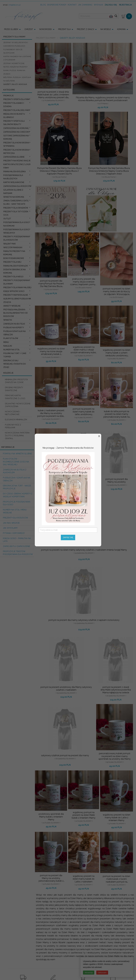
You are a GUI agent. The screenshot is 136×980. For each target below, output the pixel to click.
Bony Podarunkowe (14, 258)
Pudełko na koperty (14, 328)
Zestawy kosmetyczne (14, 63)
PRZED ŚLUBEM (11, 29)
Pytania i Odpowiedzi (14, 533)
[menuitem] (13, 29)
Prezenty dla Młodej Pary (17, 110)
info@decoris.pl (14, 5)
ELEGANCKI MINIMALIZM (16, 420)
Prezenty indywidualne (16, 295)
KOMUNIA (121, 29)
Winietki (8, 320)
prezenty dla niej (12, 262)
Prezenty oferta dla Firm (16, 99)
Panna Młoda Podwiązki (16, 266)
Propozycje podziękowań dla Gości (17, 503)
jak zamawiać (85, 5)
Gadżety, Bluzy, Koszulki (15, 84)
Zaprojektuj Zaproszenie (16, 546)
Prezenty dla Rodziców (15, 518)
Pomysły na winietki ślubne (17, 454)
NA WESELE (106, 29)
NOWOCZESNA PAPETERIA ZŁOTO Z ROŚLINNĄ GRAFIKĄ (17, 436)
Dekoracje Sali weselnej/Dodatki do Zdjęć (15, 364)
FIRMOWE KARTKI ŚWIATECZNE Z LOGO (15, 397)
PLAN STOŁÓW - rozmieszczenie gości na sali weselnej (16, 462)
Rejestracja (125, 5)
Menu (6, 342)
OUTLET (7, 219)
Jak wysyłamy (10, 528)
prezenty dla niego (13, 277)
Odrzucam (102, 973)
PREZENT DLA (64, 29)
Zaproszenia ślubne (14, 157)
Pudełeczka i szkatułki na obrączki (17, 479)
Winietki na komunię (14, 197)
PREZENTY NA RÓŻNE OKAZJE (17, 161)
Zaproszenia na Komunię (16, 128)
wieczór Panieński (13, 247)
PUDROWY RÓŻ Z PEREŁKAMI (13, 426)
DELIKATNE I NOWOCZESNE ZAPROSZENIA (18, 405)
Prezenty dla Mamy (46, 38)
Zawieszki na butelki (14, 324)
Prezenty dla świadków (16, 208)
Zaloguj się (111, 5)
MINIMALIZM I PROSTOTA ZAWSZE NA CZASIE (16, 381)
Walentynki (9, 244)
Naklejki (8, 346)
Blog (43, 5)
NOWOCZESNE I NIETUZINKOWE (12, 413)
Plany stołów (11, 338)
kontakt (72, 5)
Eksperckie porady (57, 5)
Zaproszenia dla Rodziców (17, 186)
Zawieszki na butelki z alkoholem (15, 471)
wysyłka (98, 5)
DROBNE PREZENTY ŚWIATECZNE (14, 389)
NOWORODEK (46, 29)
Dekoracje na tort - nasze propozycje (17, 487)
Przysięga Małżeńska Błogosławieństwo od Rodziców (15, 313)
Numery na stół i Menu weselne (15, 511)
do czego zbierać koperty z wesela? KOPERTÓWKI (18, 495)
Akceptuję (89, 973)
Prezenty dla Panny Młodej (17, 288)
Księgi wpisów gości (14, 291)
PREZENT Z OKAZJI (85, 29)
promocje (8, 96)
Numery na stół (11, 350)
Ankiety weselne (12, 306)
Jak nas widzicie (11, 523)
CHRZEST (29, 29)
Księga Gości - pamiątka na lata (17, 540)
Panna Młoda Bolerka (14, 172)
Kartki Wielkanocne (14, 182)
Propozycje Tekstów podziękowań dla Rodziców (18, 553)
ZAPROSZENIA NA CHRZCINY (16, 132)
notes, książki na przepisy (15, 67)
